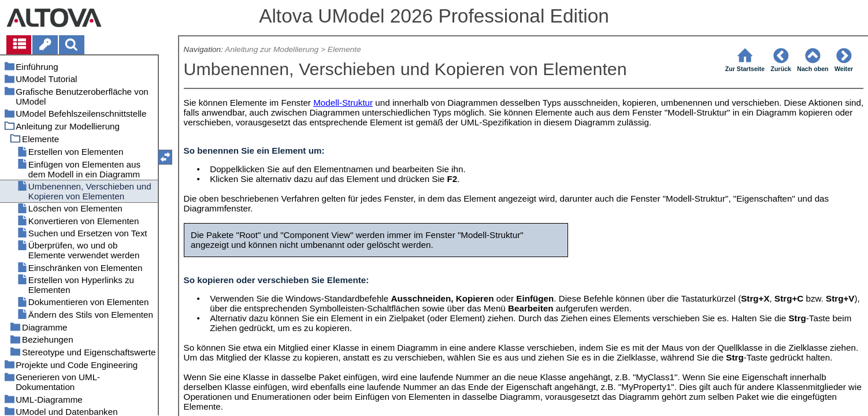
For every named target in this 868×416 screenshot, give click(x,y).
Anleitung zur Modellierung (272, 49)
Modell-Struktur (343, 103)
